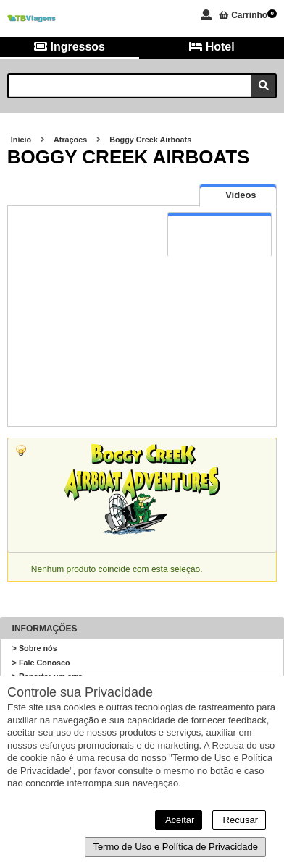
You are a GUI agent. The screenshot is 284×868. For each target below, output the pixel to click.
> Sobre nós (35, 648)
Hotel (212, 47)
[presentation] (238, 195)
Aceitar (179, 820)
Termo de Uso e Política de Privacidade (175, 847)
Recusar (239, 820)
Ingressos (70, 47)
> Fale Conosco (41, 663)
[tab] (238, 195)
